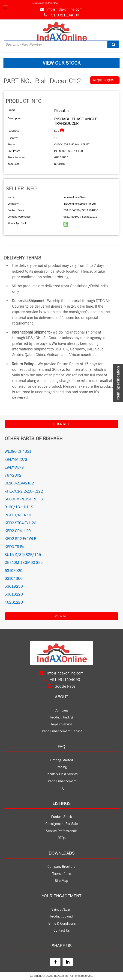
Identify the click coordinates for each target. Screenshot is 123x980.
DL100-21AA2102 (19, 483)
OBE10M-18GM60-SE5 (24, 563)
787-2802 (13, 475)
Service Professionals (62, 831)
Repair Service (62, 724)
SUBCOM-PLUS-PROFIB (24, 499)
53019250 (14, 587)
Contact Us (62, 931)
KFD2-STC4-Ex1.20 (20, 523)
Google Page (61, 687)
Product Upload (61, 916)
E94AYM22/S (16, 460)
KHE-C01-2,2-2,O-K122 (24, 491)
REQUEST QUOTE (105, 80)
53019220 (14, 594)
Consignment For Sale (62, 824)
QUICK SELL (62, 424)
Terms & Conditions (61, 924)
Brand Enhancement (62, 781)
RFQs (62, 838)
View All (61, 616)
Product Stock (62, 817)
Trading (61, 767)
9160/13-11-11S (19, 507)
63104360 (14, 579)
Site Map (61, 881)
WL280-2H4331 (18, 452)
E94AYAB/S (14, 468)
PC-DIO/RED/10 (18, 515)
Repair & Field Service (62, 774)
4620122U (14, 602)
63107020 (13, 571)
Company (61, 710)
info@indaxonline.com (64, 9)
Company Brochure (61, 867)
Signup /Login (61, 910)
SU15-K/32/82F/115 (23, 555)
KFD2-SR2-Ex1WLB (20, 539)
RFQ (61, 788)
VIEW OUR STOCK (62, 63)
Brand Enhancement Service (61, 731)
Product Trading (62, 717)
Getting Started (62, 760)
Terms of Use (61, 874)
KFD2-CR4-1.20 (18, 531)
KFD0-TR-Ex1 (15, 547)
